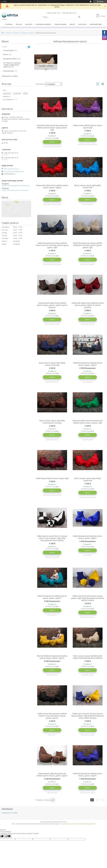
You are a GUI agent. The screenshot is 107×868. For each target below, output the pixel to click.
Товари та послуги (12, 33)
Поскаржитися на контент (68, 824)
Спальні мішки (60, 24)
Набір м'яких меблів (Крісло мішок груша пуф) (88, 127)
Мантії (72, 24)
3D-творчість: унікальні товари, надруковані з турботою (12, 65)
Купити (52, 142)
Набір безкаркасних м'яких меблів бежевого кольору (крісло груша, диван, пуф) (88, 245)
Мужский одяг (96, 24)
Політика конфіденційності (87, 824)
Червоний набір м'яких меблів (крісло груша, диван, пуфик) (52, 186)
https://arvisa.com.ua (11, 169)
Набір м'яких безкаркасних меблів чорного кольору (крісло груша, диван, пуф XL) (52, 716)
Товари (4, 47)
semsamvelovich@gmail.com (14, 171)
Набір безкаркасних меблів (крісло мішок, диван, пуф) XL (88, 364)
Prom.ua (64, 822)
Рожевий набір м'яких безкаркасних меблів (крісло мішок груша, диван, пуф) (52, 128)
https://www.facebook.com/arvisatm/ (15, 190)
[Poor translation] (8, 836)
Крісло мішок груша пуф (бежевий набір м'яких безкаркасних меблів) (88, 657)
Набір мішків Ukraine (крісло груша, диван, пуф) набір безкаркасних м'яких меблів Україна (88, 598)
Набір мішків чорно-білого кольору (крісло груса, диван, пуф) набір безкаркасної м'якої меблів (52, 538)
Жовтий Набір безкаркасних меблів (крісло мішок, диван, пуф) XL (52, 657)
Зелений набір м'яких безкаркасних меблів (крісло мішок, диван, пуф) (88, 422)
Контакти (82, 24)
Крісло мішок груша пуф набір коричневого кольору (52, 422)
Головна (9, 24)
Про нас (19, 24)
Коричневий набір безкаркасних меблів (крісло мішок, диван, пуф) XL (52, 775)
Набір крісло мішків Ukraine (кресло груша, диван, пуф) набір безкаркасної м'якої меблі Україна (88, 716)
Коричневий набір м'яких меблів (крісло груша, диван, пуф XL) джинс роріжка (52, 305)
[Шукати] (79, 17)
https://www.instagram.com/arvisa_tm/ (16, 186)
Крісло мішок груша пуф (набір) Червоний (88, 479)
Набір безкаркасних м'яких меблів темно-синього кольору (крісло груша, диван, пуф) (52, 245)
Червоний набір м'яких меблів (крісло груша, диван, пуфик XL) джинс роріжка (88, 305)
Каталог (29, 24)
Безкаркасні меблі (44, 24)
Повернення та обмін (10, 76)
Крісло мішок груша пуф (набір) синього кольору (52, 364)
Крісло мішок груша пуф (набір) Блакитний (88, 186)
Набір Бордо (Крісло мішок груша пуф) (52, 478)
